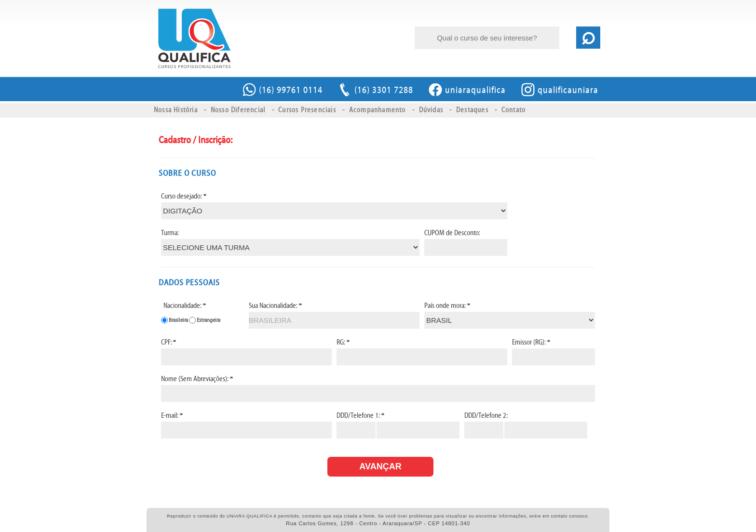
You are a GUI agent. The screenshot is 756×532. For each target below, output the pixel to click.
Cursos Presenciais (307, 110)
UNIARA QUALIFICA (194, 39)
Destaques (472, 110)
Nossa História (176, 110)
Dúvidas (431, 110)
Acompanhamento (378, 110)
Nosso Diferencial (238, 110)
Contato (513, 110)
